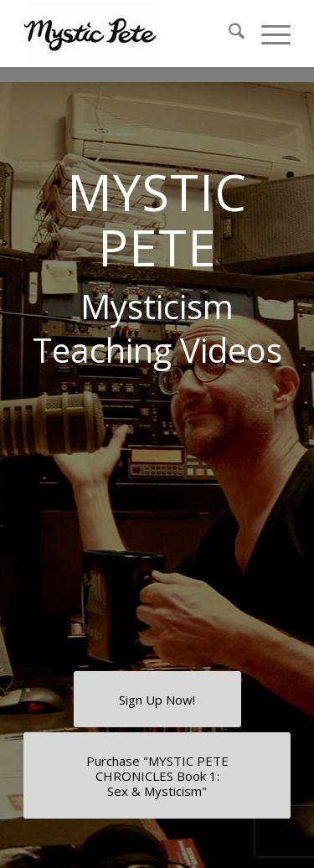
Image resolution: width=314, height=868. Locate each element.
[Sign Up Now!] (157, 699)
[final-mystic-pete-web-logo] (130, 34)
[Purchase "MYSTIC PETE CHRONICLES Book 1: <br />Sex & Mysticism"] (157, 775)
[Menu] (268, 34)
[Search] (228, 34)
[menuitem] (228, 34)
